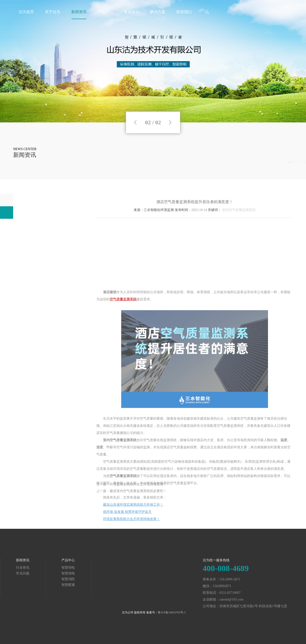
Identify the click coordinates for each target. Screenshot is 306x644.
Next (170, 122)
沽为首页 (26, 12)
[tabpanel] (153, 61)
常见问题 (286, 162)
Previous (135, 122)
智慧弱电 (11, 568)
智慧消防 (11, 579)
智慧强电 (11, 573)
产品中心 (105, 12)
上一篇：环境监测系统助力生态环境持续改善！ (131, 490)
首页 (256, 162)
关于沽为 (53, 12)
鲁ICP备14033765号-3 (172, 612)
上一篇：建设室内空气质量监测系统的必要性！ (131, 497)
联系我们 (184, 12)
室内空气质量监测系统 (239, 218)
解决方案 (158, 12)
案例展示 (131, 12)
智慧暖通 (11, 585)
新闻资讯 (79, 12)
